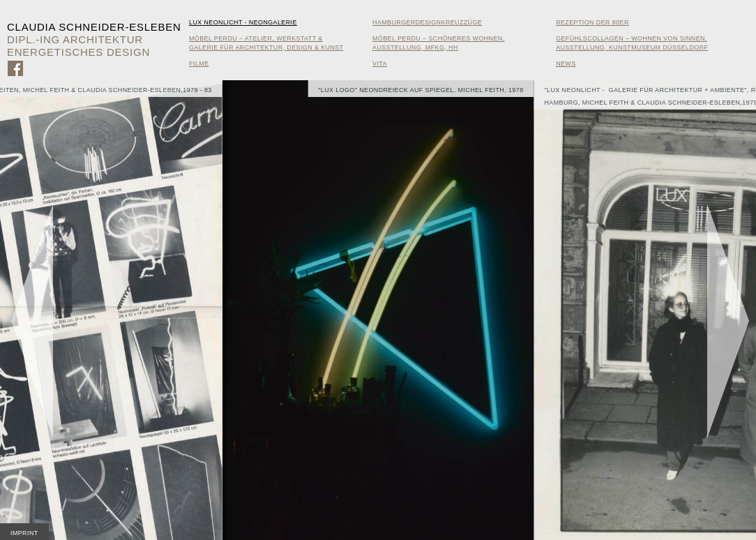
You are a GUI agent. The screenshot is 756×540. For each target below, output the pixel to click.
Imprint (24, 533)
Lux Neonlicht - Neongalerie (243, 22)
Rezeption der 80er (592, 22)
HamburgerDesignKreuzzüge (427, 22)
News (566, 63)
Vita (380, 63)
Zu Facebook (15, 68)
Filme (199, 63)
